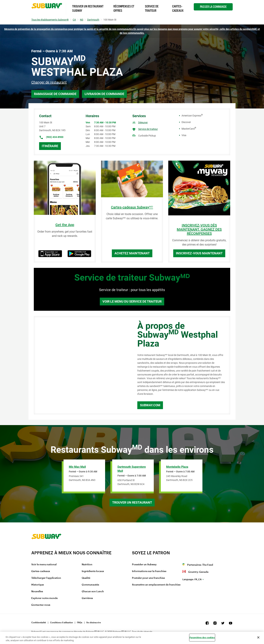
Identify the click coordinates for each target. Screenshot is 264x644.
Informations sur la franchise (149, 571)
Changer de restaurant (49, 82)
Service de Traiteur (152, 9)
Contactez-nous (41, 605)
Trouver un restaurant (132, 502)
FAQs (80, 623)
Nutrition (87, 565)
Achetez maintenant (132, 253)
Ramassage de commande (55, 94)
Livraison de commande (104, 94)
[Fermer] (258, 637)
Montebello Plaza (177, 467)
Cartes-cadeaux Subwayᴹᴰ (132, 207)
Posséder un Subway (144, 565)
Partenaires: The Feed (200, 565)
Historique (38, 585)
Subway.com (150, 405)
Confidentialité (39, 623)
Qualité (86, 578)
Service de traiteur (148, 129)
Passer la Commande (213, 7)
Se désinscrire (94, 623)
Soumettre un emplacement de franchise (156, 585)
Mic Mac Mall (77, 467)
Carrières (87, 598)
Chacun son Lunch (93, 592)
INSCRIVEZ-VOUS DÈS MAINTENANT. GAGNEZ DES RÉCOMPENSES (199, 229)
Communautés (90, 585)
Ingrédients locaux (93, 571)
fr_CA (192, 579)
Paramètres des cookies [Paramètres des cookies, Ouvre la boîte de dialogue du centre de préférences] (202, 638)
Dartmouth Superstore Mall (132, 469)
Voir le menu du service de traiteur (132, 301)
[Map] (82, 365)
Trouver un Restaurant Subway (88, 9)
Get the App (65, 225)
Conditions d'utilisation (61, 623)
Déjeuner (143, 122)
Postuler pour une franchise (148, 578)
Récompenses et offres (124, 9)
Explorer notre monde (45, 598)
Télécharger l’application (46, 578)
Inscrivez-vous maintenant (199, 253)
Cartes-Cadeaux (178, 9)
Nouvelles (37, 592)
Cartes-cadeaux (41, 571)
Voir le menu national (44, 565)
